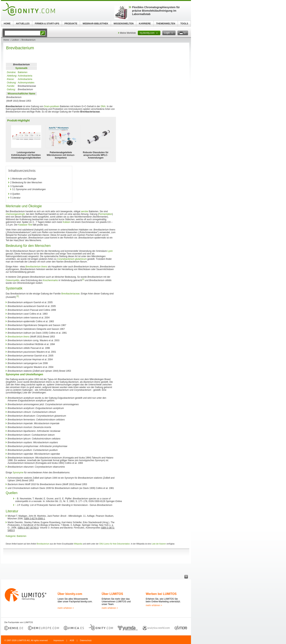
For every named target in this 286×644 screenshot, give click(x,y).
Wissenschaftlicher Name (21, 94)
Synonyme (18, 473)
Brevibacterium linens (36, 267)
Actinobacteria (25, 76)
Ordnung (11, 83)
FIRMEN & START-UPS (47, 24)
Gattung (11, 89)
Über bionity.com (70, 594)
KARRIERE (145, 24)
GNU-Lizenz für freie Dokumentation (114, 544)
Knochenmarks (50, 280)
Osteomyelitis (13, 280)
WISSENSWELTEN (123, 24)
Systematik (21, 68)
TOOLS (184, 24)
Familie (11, 86)
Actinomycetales (26, 83)
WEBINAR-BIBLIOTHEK (95, 24)
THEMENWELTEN (166, 24)
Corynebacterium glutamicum (72, 259)
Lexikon (15, 40)
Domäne (11, 72)
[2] (18, 296)
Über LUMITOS (112, 594)
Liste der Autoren (159, 544)
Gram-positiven (52, 106)
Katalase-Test (25, 225)
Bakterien (23, 72)
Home (6, 40)
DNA (103, 106)
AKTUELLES (23, 24)
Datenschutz (86, 640)
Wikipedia (78, 544)
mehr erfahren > (66, 608)
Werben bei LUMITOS (161, 594)
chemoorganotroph (15, 214)
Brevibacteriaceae (71, 294)
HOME (7, 24)
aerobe (84, 211)
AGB (72, 640)
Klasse (10, 79)
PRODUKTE (71, 24)
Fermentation (105, 214)
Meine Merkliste (128, 33)
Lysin (110, 251)
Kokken (67, 222)
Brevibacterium (43, 544)
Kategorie (11, 536)
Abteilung (12, 76)
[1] (83, 279)
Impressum (59, 640)
